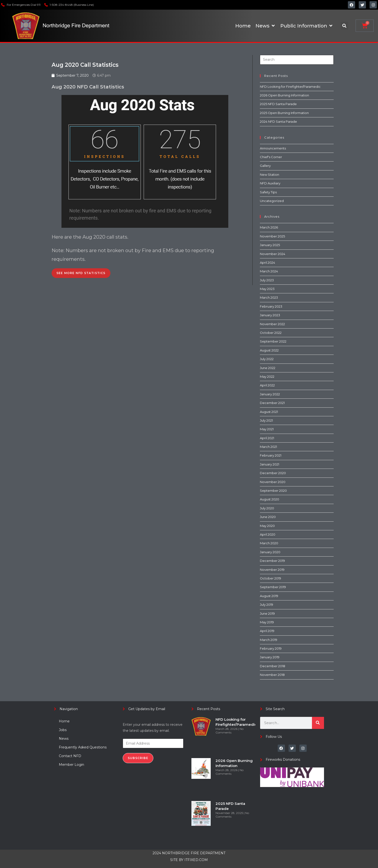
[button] (344, 26)
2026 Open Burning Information (284, 95)
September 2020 (273, 491)
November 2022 (272, 324)
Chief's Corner (271, 157)
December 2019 (272, 561)
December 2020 (273, 473)
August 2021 (269, 412)
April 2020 (268, 534)
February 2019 (271, 648)
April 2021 (267, 438)
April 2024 (267, 262)
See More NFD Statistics (81, 273)
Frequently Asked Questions (83, 747)
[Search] (318, 723)
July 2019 (267, 605)
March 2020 (269, 543)
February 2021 (271, 455)
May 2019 (267, 622)
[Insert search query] (297, 60)
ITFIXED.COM (196, 860)
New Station (270, 175)
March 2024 (269, 271)
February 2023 (271, 306)
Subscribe (138, 758)
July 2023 (267, 280)
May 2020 (267, 526)
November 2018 (272, 675)
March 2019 (269, 640)
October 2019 (270, 578)
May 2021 (267, 429)
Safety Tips (268, 192)
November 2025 (272, 236)
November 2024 (273, 254)
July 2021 (266, 420)
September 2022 (273, 341)
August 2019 (269, 596)
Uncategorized (272, 201)
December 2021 (272, 403)
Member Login (71, 765)
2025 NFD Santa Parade (278, 104)
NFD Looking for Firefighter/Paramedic (290, 87)
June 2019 (267, 613)
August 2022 (269, 350)
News (64, 739)
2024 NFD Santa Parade (278, 121)
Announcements (273, 148)
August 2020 (270, 499)
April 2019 (267, 631)
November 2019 (272, 570)
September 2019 (273, 587)
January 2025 (270, 245)
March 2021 (268, 447)
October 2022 (271, 333)
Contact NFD (70, 756)
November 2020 (273, 482)
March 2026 (269, 227)
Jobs (63, 730)
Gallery (265, 166)
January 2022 (270, 394)
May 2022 (267, 377)
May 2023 (267, 289)
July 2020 (267, 508)
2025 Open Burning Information (284, 113)
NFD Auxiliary (270, 183)
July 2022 (267, 359)
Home (64, 721)
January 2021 (270, 464)
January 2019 (270, 657)
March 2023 (269, 297)
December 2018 (273, 666)
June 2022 (268, 368)
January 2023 (270, 315)
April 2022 (267, 385)
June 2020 (268, 517)
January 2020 (270, 552)
